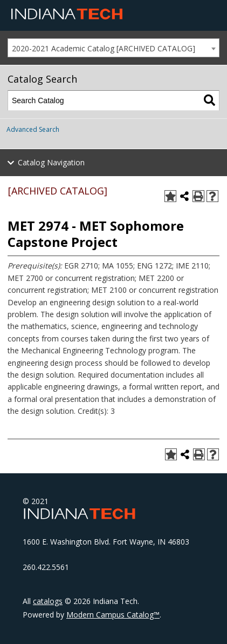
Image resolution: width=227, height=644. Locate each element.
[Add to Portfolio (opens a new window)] (170, 196)
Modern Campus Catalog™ (113, 615)
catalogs (48, 601)
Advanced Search (33, 129)
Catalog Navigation (51, 162)
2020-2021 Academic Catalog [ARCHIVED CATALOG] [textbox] (104, 48)
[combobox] (113, 48)
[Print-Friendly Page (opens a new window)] (198, 196)
